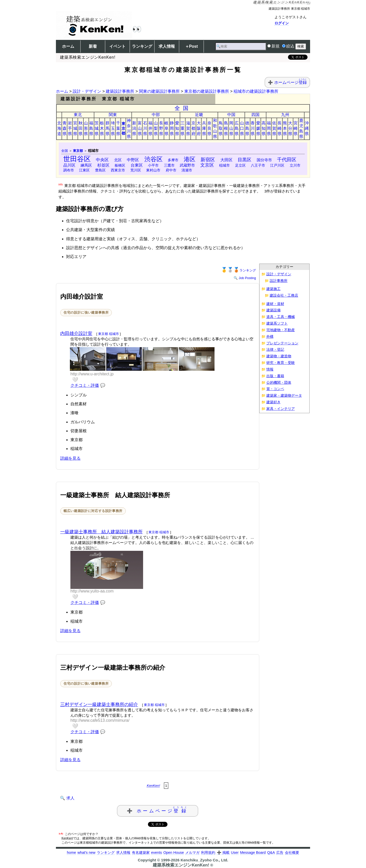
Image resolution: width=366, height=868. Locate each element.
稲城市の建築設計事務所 (256, 91)
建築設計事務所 (120, 91)
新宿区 (208, 160)
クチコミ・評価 (85, 385)
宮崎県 (296, 128)
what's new (87, 853)
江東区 (84, 170)
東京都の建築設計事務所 (207, 91)
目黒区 (245, 160)
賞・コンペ (275, 389)
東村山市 (153, 170)
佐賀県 (274, 128)
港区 (190, 159)
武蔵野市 (187, 165)
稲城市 (224, 165)
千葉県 (118, 128)
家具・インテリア (281, 409)
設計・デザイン (87, 91)
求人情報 (167, 46)
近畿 (199, 115)
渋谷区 (154, 159)
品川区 (69, 165)
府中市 (171, 170)
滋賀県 (188, 128)
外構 (270, 337)
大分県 (290, 128)
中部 (156, 115)
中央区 (102, 160)
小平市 (153, 165)
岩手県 (70, 128)
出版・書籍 (275, 376)
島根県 (226, 128)
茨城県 (97, 128)
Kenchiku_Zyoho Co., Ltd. (204, 860)
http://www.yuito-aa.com (92, 591)
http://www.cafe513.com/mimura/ (100, 720)
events (156, 853)
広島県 (237, 128)
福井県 (150, 128)
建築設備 (273, 310)
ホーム (68, 46)
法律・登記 (275, 350)
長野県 (161, 128)
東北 (78, 115)
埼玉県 (113, 128)
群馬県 (108, 128)
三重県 (182, 128)
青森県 (65, 128)
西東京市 (118, 170)
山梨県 (156, 128)
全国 (183, 108)
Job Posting (247, 278)
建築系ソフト (277, 323)
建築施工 (273, 289)
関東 (113, 115)
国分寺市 (264, 160)
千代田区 (287, 160)
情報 (270, 369)
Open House (174, 853)
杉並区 (103, 165)
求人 (70, 798)
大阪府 (199, 128)
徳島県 (247, 128)
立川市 (295, 165)
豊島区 (100, 170)
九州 (285, 115)
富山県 (140, 128)
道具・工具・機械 (281, 317)
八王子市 (258, 165)
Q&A (271, 853)
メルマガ (192, 853)
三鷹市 (169, 165)
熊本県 (285, 128)
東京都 (123, 128)
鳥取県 (221, 128)
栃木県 (102, 128)
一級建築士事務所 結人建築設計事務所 (101, 532)
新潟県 (134, 128)
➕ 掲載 (223, 853)
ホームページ (291, 82)
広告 (280, 853)
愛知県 (177, 128)
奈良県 (209, 128)
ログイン (282, 23)
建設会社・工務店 (284, 295)
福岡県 (269, 128)
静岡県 (172, 128)
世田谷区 (77, 159)
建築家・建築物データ (284, 396)
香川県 (253, 128)
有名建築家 (141, 853)
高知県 (264, 128)
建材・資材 (275, 304)
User (235, 853)
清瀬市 (187, 170)
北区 (118, 160)
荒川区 (136, 170)
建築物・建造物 (279, 356)
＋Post (192, 46)
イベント (117, 46)
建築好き (273, 402)
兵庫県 (204, 128)
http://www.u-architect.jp (92, 374)
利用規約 (208, 853)
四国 (255, 115)
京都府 (193, 128)
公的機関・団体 (279, 383)
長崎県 (280, 128)
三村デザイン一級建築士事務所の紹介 (99, 704)
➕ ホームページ (158, 810)
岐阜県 (166, 128)
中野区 (133, 160)
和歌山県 (215, 128)
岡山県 (231, 128)
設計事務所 (279, 281)
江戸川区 (277, 165)
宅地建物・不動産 (281, 330)
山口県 (242, 128)
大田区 (226, 160)
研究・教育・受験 (281, 363)
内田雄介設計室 (76, 333)
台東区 (137, 165)
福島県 (91, 128)
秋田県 (81, 128)
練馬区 (86, 165)
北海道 (59, 128)
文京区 (207, 165)
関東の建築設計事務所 (159, 91)
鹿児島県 (301, 128)
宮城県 (75, 128)
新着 (93, 46)
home (71, 853)
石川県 (145, 128)
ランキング (142, 46)
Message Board (253, 853)
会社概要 (292, 853)
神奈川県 (129, 128)
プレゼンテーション (282, 343)
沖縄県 (307, 128)
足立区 (240, 165)
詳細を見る (70, 458)
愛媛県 (258, 128)
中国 (231, 115)
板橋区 (120, 165)
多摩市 (173, 160)
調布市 (69, 170)
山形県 (86, 128)
